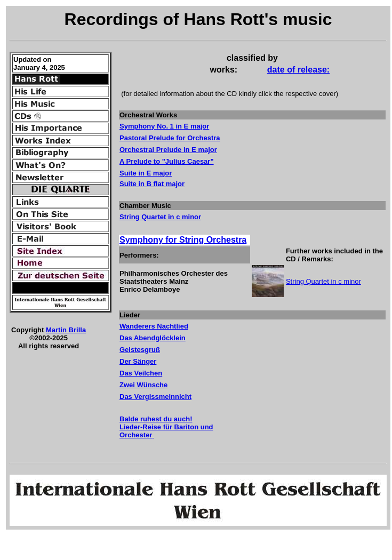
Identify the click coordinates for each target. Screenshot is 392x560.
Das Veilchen (141, 373)
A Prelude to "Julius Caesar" (167, 161)
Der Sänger (138, 361)
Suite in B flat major (152, 184)
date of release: (298, 70)
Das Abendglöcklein (153, 338)
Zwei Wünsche (143, 385)
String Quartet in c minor (160, 217)
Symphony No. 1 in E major (164, 126)
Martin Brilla (66, 330)
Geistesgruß (140, 350)
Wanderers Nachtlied (154, 326)
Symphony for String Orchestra (183, 240)
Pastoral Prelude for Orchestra (170, 138)
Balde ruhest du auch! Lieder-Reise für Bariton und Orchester (166, 427)
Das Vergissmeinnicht (155, 397)
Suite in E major (146, 173)
